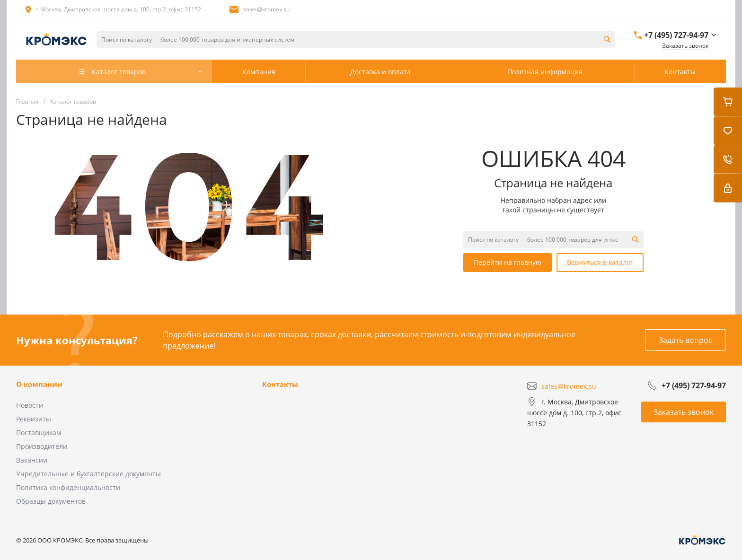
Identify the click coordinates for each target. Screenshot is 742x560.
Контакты (280, 384)
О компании (39, 384)
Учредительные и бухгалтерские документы (88, 474)
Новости (30, 405)
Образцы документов (51, 501)
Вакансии (32, 460)
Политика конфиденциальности (68, 487)
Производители (42, 446)
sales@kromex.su (266, 9)
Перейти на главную (508, 262)
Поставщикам (39, 433)
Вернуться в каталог (600, 262)
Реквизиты (34, 419)
